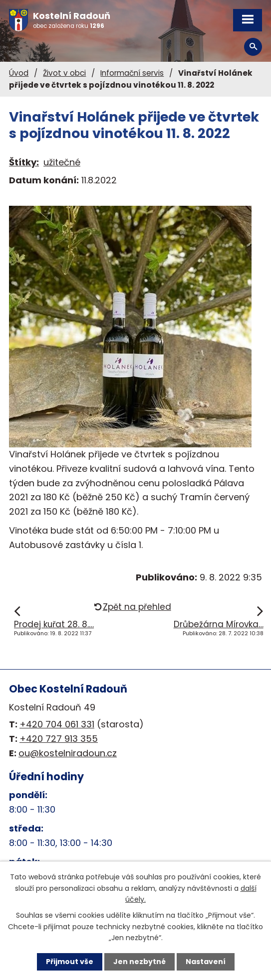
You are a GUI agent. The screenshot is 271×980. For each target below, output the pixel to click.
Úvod (19, 73)
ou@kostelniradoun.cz (68, 753)
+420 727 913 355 (59, 739)
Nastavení (206, 962)
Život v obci (64, 73)
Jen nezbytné (139, 962)
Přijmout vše (70, 962)
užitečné (62, 162)
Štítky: (24, 162)
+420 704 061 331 (57, 724)
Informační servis (132, 73)
